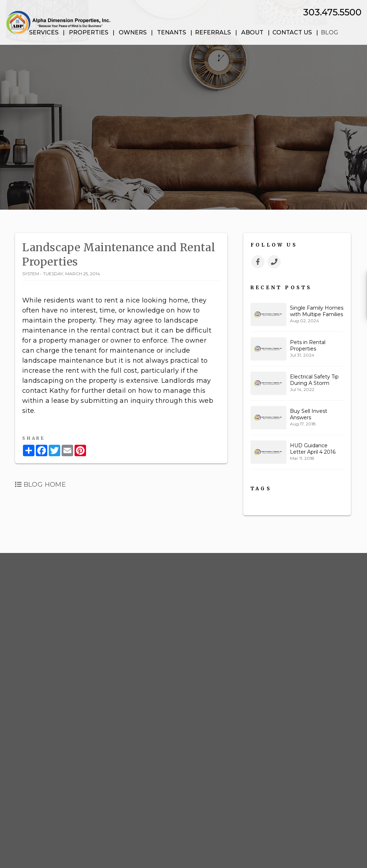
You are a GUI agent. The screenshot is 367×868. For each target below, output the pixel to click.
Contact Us (292, 32)
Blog (329, 32)
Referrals (213, 32)
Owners (133, 32)
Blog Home (40, 485)
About (252, 32)
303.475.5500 (332, 12)
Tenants (171, 32)
